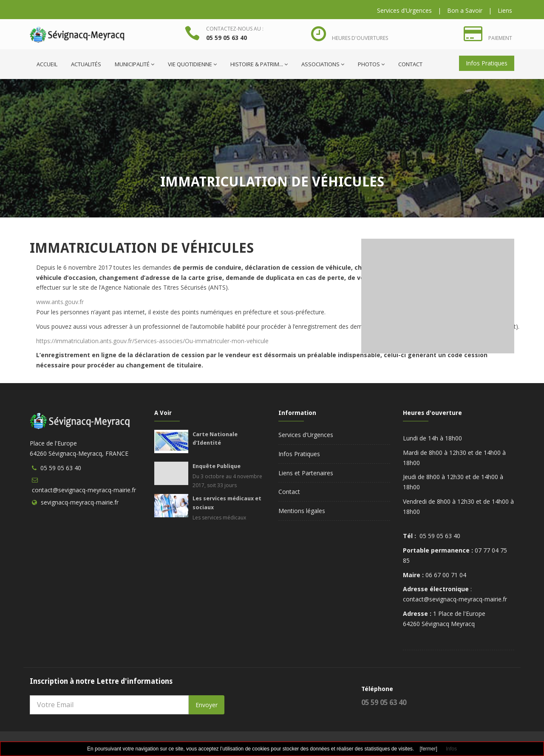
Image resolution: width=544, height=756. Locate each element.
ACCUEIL (47, 64)
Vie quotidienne (192, 64)
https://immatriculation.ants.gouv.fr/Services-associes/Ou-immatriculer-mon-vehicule (152, 341)
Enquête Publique (217, 466)
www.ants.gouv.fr (60, 302)
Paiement (500, 38)
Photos (371, 64)
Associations (323, 64)
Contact (410, 64)
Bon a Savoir (465, 10)
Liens (505, 10)
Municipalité (135, 64)
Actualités (86, 64)
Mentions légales (302, 511)
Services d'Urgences (404, 10)
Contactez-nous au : (235, 29)
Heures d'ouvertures (360, 38)
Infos (451, 749)
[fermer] (429, 749)
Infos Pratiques (487, 63)
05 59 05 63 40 (227, 38)
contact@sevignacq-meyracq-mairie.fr (84, 490)
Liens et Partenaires (306, 473)
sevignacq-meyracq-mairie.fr (80, 502)
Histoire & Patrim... (259, 64)
